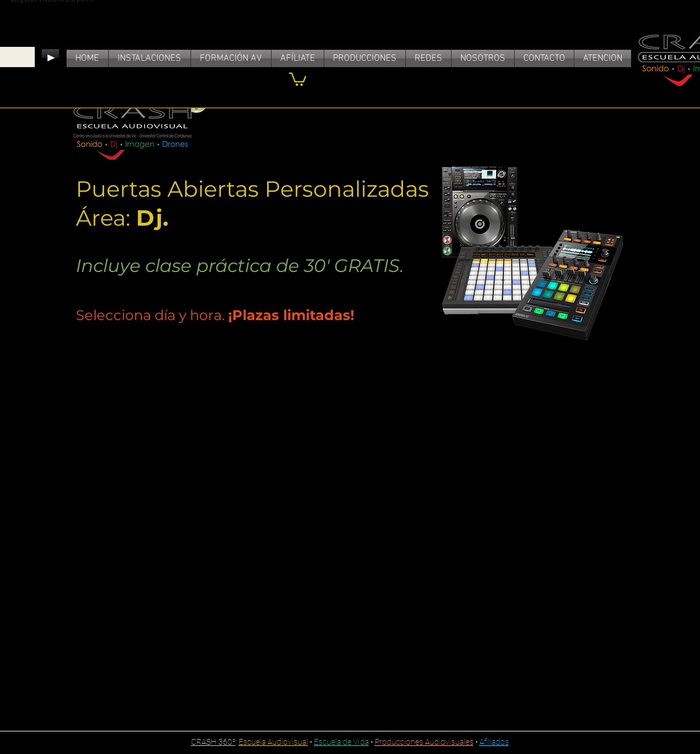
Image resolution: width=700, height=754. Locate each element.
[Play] (50, 58)
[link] (298, 78)
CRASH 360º (213, 742)
